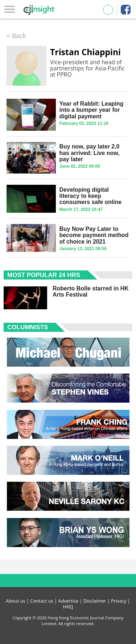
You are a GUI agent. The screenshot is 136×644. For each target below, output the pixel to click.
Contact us (42, 601)
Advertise (68, 601)
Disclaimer (95, 601)
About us (15, 601)
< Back (16, 36)
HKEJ (68, 607)
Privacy (119, 601)
